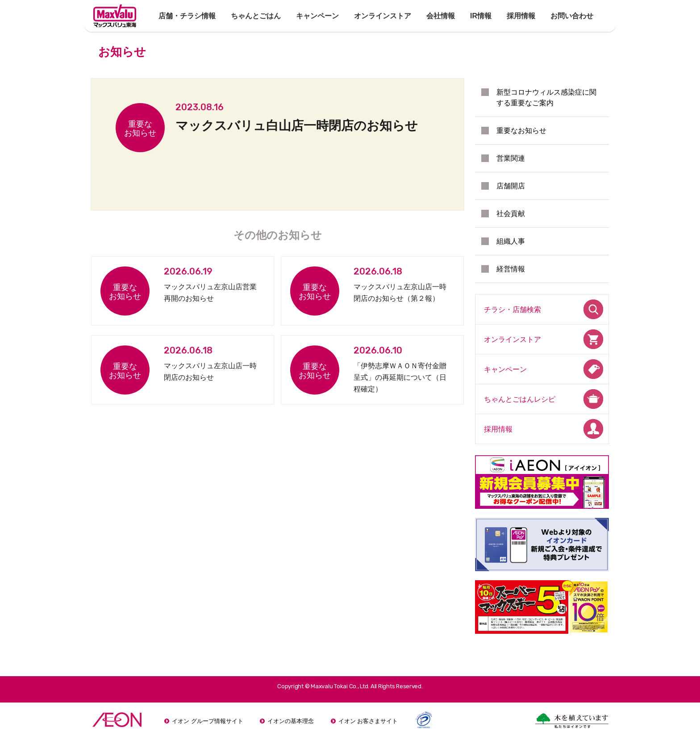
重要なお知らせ (521, 131)
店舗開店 (511, 186)
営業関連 (511, 158)
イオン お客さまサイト (368, 721)
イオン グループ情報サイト (208, 721)
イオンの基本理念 (291, 721)
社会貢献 (511, 214)
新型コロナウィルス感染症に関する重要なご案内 (546, 98)
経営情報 (511, 269)
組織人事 (511, 241)
